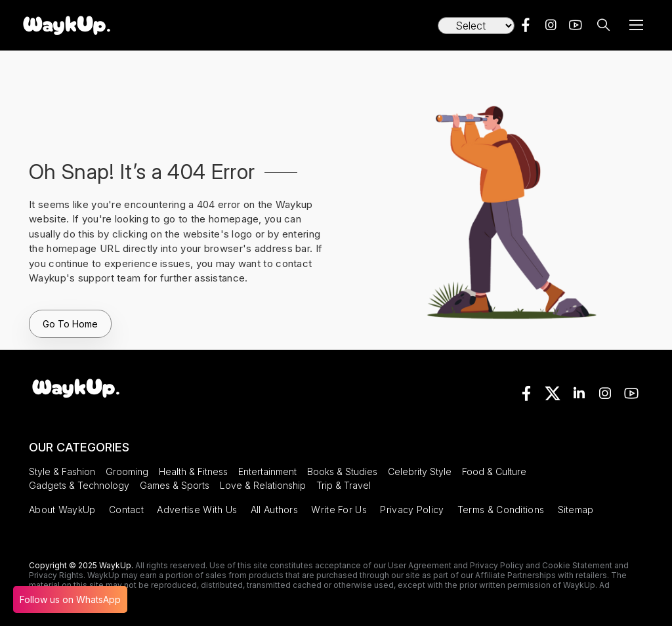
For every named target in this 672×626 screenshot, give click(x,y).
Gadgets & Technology (79, 485)
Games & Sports (175, 485)
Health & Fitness (193, 471)
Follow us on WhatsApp (70, 599)
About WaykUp (62, 510)
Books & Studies (342, 471)
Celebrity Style (420, 471)
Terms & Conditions (501, 510)
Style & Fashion (62, 471)
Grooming (127, 471)
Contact (126, 510)
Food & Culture (494, 471)
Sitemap (576, 510)
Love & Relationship (263, 485)
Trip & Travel (344, 485)
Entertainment (267, 471)
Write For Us (339, 510)
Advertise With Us (197, 510)
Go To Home (70, 324)
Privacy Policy (412, 510)
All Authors (274, 510)
